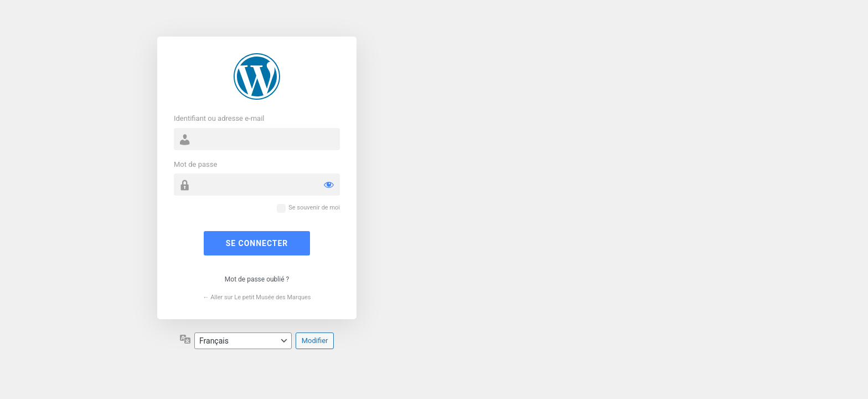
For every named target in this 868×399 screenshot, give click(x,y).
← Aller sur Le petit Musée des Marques (257, 297)
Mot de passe (195, 164)
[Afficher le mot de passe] (329, 185)
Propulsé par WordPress (257, 76)
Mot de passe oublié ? (257, 279)
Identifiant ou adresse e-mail (219, 118)
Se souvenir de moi (314, 208)
